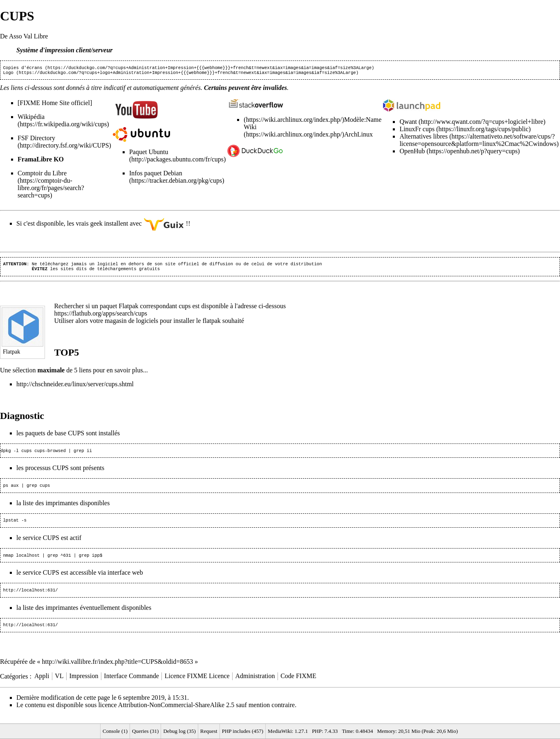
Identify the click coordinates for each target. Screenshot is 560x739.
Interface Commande (131, 684)
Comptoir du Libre (42, 175)
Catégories (14, 684)
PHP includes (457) (243, 731)
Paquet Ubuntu (149, 153)
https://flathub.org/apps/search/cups (101, 317)
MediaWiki (280, 731)
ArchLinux (358, 136)
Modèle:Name (363, 121)
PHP (317, 731)
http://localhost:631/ (30, 597)
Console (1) (115, 731)
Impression (84, 684)
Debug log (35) (179, 731)
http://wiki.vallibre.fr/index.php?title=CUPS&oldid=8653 (118, 670)
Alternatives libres (423, 138)
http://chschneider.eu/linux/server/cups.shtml (75, 387)
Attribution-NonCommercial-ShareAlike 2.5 (176, 713)
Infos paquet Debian (156, 175)
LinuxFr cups (417, 131)
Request (209, 731)
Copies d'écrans (22, 68)
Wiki (250, 129)
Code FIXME (298, 684)
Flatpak (129, 309)
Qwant (408, 123)
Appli (42, 684)
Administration (255, 684)
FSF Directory (36, 140)
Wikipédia (31, 118)
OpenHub (412, 153)
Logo (8, 74)
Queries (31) (145, 731)
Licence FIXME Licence (197, 684)
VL (59, 684)
